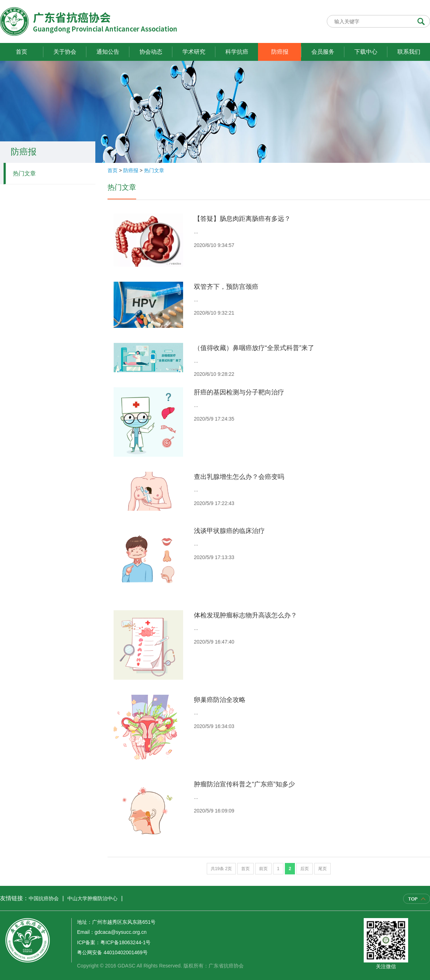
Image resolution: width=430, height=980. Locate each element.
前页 (263, 869)
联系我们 (409, 52)
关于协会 (65, 52)
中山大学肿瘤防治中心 (92, 898)
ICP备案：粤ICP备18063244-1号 (114, 942)
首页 (21, 52)
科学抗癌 (237, 52)
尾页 (322, 869)
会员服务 (323, 52)
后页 (305, 869)
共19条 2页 (221, 869)
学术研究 (194, 52)
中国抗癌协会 (44, 898)
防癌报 (280, 52)
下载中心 (366, 52)
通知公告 (108, 52)
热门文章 (24, 173)
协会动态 (151, 52)
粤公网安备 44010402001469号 (112, 952)
